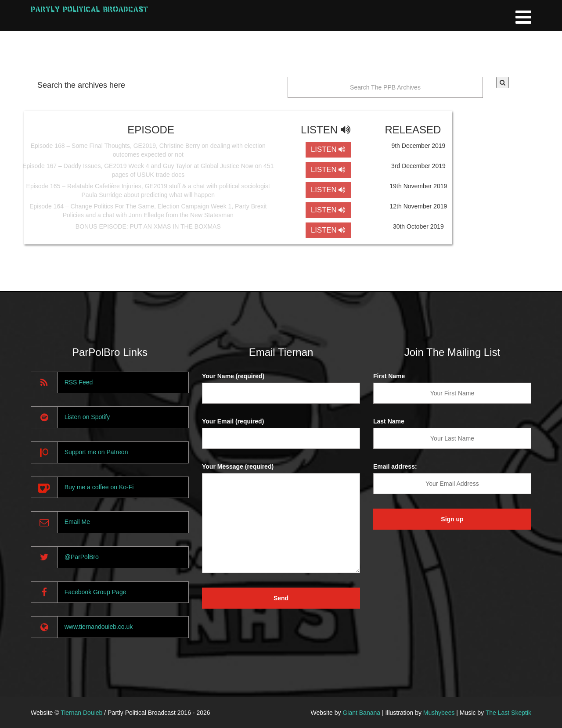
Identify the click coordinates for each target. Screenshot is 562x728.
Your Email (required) (233, 421)
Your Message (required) (238, 466)
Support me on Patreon (96, 452)
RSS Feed (79, 382)
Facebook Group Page (95, 592)
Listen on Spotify (87, 417)
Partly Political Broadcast (89, 9)
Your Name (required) (233, 376)
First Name (389, 376)
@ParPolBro (82, 557)
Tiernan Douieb (81, 713)
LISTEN (328, 149)
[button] (503, 82)
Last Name (389, 421)
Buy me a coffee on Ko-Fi (99, 487)
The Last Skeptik (508, 713)
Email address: (395, 466)
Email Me (77, 522)
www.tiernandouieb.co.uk (99, 627)
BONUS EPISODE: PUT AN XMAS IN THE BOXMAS (148, 226)
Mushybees (439, 713)
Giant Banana (361, 713)
